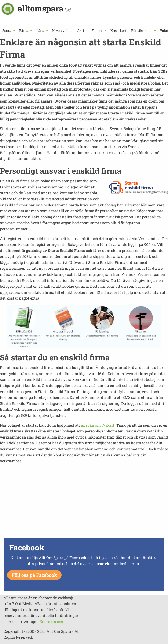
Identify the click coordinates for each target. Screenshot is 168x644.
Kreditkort (118, 30)
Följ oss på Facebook (34, 575)
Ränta (24, 30)
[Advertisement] (84, 504)
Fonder (97, 30)
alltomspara (44, 8)
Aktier (82, 30)
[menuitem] (8, 30)
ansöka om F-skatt (98, 425)
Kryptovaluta (62, 30)
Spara (7, 30)
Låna (40, 30)
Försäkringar (142, 30)
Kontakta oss (51, 621)
